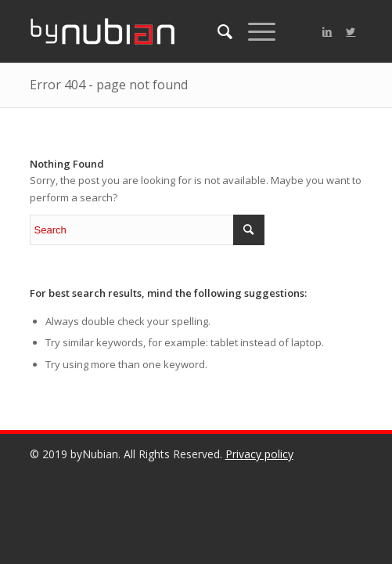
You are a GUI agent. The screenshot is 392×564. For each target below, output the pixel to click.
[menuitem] (217, 31)
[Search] (217, 31)
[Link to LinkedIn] (327, 32)
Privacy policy (259, 454)
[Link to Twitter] (351, 32)
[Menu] (254, 31)
